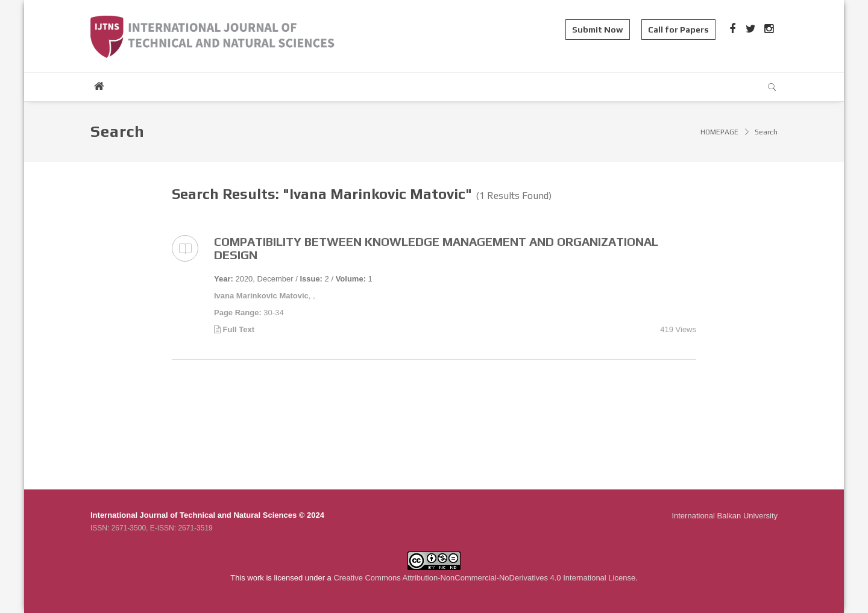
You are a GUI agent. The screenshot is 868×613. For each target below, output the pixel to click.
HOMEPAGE (719, 132)
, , (265, 296)
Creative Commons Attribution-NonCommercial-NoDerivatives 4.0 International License (484, 578)
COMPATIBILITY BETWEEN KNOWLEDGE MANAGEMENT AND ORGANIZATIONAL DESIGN (436, 248)
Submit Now (598, 30)
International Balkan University (725, 516)
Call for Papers (678, 30)
